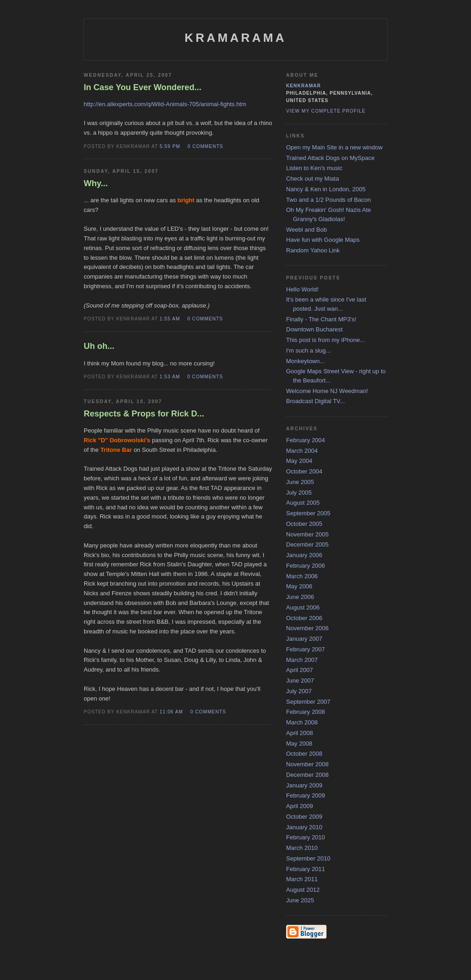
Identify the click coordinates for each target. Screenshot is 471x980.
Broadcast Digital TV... (316, 401)
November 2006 (307, 628)
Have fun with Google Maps (323, 240)
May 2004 (299, 461)
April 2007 (300, 670)
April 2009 (300, 806)
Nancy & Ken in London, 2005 (326, 189)
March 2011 (302, 879)
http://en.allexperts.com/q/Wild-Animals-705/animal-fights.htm (165, 104)
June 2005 (300, 482)
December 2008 (307, 775)
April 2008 (300, 733)
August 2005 (303, 503)
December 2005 (307, 544)
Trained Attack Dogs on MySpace (330, 158)
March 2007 (302, 660)
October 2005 (304, 524)
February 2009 (306, 795)
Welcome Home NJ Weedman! (327, 391)
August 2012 (303, 890)
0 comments (206, 146)
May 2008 (299, 744)
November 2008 (307, 764)
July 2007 (299, 691)
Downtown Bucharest (314, 329)
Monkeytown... (305, 361)
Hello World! (302, 289)
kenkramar (304, 86)
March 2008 (302, 722)
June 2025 (300, 900)
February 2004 (306, 440)
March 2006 (302, 576)
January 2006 (304, 555)
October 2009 (304, 817)
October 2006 (304, 618)
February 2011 (306, 869)
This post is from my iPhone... (325, 340)
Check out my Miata (313, 179)
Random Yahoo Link (313, 250)
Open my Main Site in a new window (334, 147)
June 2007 (300, 681)
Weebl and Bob (307, 230)
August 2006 (303, 607)
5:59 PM (170, 146)
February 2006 (306, 566)
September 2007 (308, 702)
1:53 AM (170, 377)
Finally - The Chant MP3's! (321, 319)
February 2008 (306, 712)
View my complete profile (326, 111)
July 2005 (299, 493)
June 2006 (300, 597)
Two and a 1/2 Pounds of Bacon (328, 200)
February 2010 (306, 837)
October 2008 (304, 754)
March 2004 (302, 451)
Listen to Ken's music (314, 168)
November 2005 (307, 534)
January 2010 (304, 827)
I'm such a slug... (308, 350)
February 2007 (306, 649)
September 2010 (308, 858)
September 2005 (308, 513)
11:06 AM (171, 712)
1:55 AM (170, 319)
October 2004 (304, 471)
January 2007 (304, 639)
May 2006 (299, 586)
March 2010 (302, 848)
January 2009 (304, 785)
